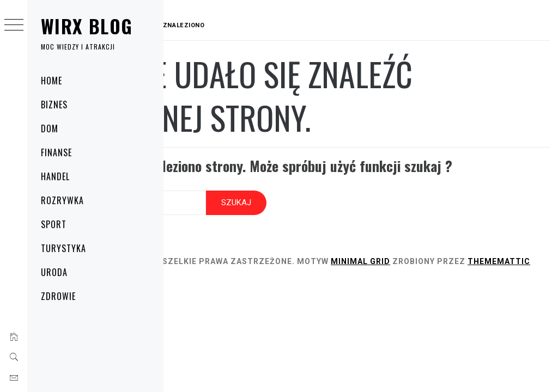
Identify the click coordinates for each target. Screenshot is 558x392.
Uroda (54, 272)
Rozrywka (62, 200)
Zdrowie (58, 296)
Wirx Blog (87, 26)
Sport (54, 224)
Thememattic (233, 278)
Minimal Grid (467, 266)
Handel (55, 176)
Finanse (56, 152)
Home (51, 81)
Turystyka (63, 248)
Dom (50, 128)
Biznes (54, 105)
